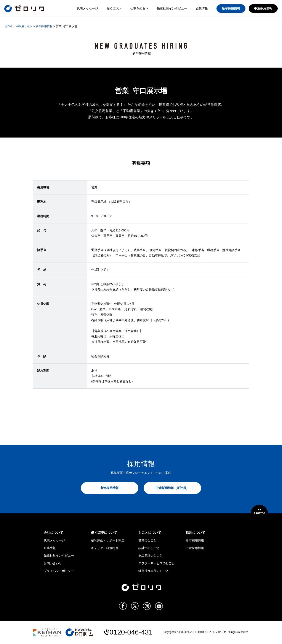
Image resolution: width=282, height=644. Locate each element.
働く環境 (114, 8)
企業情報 (202, 8)
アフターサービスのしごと (157, 563)
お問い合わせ (53, 563)
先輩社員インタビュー (172, 8)
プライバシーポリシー (59, 571)
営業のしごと (147, 540)
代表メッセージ (87, 8)
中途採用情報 (263, 8)
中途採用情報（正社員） (172, 488)
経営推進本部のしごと (154, 571)
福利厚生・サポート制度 (108, 540)
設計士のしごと (149, 548)
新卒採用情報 (231, 8)
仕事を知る (139, 8)
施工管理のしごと (151, 555)
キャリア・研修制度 (105, 548)
